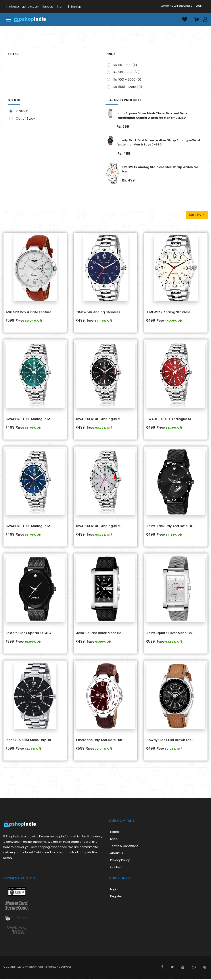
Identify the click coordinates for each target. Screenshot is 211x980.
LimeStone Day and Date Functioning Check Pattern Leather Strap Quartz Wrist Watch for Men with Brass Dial (103, 741)
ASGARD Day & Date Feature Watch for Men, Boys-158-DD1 (33, 312)
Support (48, 7)
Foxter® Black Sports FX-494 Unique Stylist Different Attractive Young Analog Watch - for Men (33, 634)
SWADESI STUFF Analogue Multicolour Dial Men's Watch (33, 420)
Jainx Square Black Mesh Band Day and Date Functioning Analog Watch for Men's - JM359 (103, 634)
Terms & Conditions (124, 847)
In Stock (20, 111)
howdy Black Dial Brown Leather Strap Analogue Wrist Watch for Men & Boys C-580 (159, 142)
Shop (114, 840)
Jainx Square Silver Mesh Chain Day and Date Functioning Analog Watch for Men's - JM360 (152, 116)
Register (116, 898)
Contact (116, 868)
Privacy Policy (120, 861)
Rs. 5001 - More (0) (126, 87)
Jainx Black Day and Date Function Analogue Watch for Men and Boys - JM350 (174, 527)
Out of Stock (24, 118)
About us (117, 854)
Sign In (62, 7)
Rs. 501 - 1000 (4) (125, 72)
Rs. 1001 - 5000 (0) (126, 80)
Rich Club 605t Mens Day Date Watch (33, 741)
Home (115, 833)
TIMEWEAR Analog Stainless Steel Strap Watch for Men (103, 312)
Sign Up (76, 7)
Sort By (196, 215)
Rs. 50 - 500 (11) (123, 65)
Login (200, 6)
